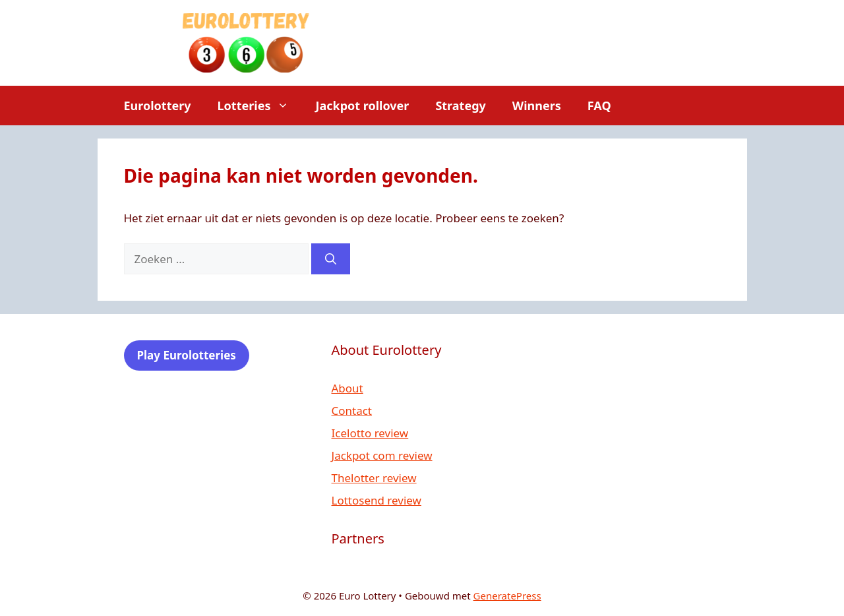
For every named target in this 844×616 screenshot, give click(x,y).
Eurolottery (158, 106)
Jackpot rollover (362, 106)
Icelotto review (370, 433)
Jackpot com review (382, 455)
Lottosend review (377, 500)
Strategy (460, 106)
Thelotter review (374, 478)
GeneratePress (507, 596)
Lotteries (260, 106)
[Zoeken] (331, 259)
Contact (352, 411)
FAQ (599, 106)
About (347, 388)
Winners (537, 106)
